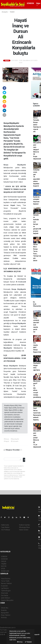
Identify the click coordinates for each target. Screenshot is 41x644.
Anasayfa (5, 12)
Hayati (14, 205)
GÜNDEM (30, 3)
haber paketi (4, 637)
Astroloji (4, 617)
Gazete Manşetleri (7, 600)
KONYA (9, 186)
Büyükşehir (22, 165)
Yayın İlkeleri (5, 527)
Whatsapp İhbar (24, 527)
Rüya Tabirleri (6, 615)
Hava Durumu (6, 579)
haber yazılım (5, 639)
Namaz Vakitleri (6, 583)
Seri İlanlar (5, 595)
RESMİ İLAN (5, 571)
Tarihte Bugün (6, 591)
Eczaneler (4, 586)
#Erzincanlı (14, 441)
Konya (11, 165)
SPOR (3, 569)
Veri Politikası (6, 530)
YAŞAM (12, 12)
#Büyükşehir (15, 439)
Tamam (28, 642)
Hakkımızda (5, 525)
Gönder (24, 460)
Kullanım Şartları (25, 525)
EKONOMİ (4, 559)
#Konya (6, 439)
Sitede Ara (5, 608)
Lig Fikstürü (5, 588)
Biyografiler (5, 613)
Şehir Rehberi (6, 598)
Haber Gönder (24, 530)
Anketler (4, 610)
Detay (20, 642)
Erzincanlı (22, 282)
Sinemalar (5, 593)
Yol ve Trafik (5, 581)
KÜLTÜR (4, 566)
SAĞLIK (4, 561)
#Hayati (6, 441)
